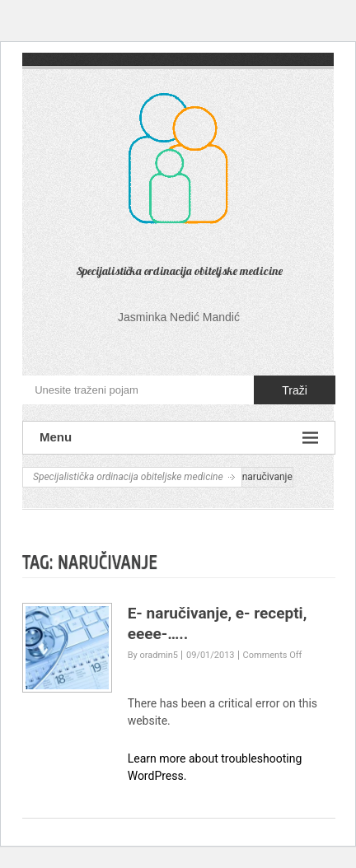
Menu (179, 438)
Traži (295, 390)
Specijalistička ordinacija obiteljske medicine (179, 271)
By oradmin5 (153, 655)
